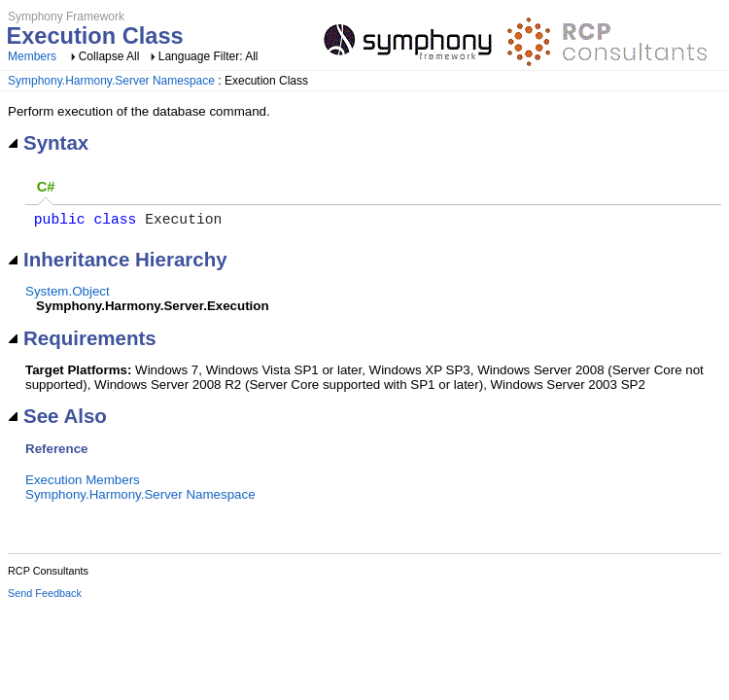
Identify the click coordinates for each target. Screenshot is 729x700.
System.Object (68, 295)
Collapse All (109, 56)
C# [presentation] (46, 187)
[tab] (46, 188)
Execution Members (83, 484)
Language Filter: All (208, 56)
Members (32, 56)
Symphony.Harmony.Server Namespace (111, 81)
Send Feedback (45, 597)
